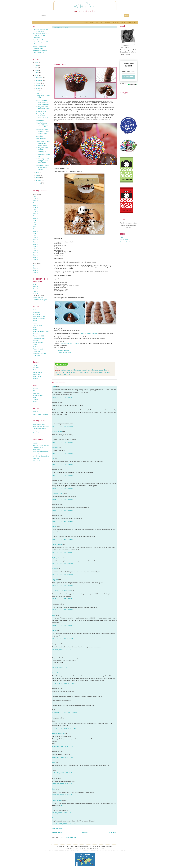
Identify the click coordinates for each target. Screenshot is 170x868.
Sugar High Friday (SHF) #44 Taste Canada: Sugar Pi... (42, 116)
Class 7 (35, 209)
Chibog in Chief (57, 544)
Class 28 (36, 255)
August (39, 88)
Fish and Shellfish (38, 336)
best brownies (76, 370)
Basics (35, 310)
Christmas (36, 389)
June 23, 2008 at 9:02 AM (62, 599)
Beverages (36, 314)
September (40, 86)
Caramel (35, 366)
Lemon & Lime (37, 372)
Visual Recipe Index (65, 352)
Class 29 (36, 257)
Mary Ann (55, 580)
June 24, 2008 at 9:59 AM (62, 625)
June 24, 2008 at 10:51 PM (63, 639)
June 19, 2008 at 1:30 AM (62, 397)
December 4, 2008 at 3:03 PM (64, 713)
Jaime (54, 631)
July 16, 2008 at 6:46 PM (62, 668)
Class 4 (35, 203)
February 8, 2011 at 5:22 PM (64, 824)
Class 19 (36, 235)
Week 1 (35, 285)
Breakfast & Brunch (39, 316)
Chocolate (36, 368)
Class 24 (36, 246)
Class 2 (35, 199)
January (39, 183)
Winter (35, 402)
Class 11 (36, 218)
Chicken (35, 334)
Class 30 (36, 259)
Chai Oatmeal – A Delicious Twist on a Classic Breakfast (41, 36)
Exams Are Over (38, 298)
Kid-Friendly (37, 355)
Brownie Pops (40, 120)
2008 (36, 76)
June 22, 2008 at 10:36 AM (63, 575)
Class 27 (36, 253)
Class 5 (35, 205)
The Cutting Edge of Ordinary (61, 591)
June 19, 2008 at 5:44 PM (62, 489)
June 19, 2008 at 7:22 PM (62, 521)
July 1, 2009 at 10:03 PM (62, 813)
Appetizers (36, 312)
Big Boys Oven (57, 558)
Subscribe (129, 77)
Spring (35, 397)
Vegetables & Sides (39, 338)
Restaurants (116, 22)
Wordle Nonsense (41, 111)
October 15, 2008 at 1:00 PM (64, 683)
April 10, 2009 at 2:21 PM (63, 795)
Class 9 (35, 214)
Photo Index (99, 22)
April (38, 175)
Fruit (34, 370)
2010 (36, 70)
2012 (36, 65)
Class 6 (35, 207)
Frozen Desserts (38, 349)
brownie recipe (98, 370)
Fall (34, 391)
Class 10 (36, 216)
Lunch (35, 323)
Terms (123, 22)
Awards (35, 443)
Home (86, 22)
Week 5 (35, 293)
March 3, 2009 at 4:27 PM (63, 746)
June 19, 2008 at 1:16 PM (62, 442)
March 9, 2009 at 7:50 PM (63, 773)
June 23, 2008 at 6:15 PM (62, 610)
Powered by (129, 85)
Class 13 (36, 222)
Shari (54, 615)
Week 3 (35, 289)
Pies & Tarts (37, 351)
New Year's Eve (38, 395)
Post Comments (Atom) (68, 837)
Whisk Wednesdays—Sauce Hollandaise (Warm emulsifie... (42, 125)
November (40, 80)
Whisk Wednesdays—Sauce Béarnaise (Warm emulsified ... (43, 102)
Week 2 (35, 287)
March (38, 178)
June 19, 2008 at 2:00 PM (62, 453)
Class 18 (36, 233)
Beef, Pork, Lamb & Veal (41, 332)
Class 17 (36, 231)
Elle (53, 458)
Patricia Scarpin (57, 432)
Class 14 (36, 225)
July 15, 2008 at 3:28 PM (62, 650)
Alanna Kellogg (57, 800)
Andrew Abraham (57, 673)
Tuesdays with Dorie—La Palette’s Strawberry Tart (42, 150)
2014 (36, 63)
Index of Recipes (64, 351)
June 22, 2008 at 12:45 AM (63, 564)
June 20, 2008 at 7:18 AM (62, 553)
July (38, 91)
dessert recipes (84, 372)
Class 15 (36, 227)
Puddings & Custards (40, 353)
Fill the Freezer (38, 412)
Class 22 (36, 242)
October (39, 83)
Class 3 (35, 201)
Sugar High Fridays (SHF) (41, 426)
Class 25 (36, 248)
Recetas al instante (58, 733)
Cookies (35, 347)
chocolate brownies (70, 372)
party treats (67, 374)
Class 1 (35, 196)
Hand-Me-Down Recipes (41, 414)
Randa (54, 818)
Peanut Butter (37, 376)
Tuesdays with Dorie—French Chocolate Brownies (42, 167)
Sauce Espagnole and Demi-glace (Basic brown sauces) (42, 161)
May (38, 173)
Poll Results (37, 460)
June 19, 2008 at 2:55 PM (62, 475)
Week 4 (35, 291)
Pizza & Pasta (37, 325)
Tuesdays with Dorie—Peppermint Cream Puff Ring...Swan (42, 132)
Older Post (112, 832)
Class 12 (36, 220)
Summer (35, 400)
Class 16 (36, 229)
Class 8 (35, 212)
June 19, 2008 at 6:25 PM (62, 499)
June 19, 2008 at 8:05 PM (62, 539)
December (40, 78)
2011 (36, 68)
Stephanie (55, 447)
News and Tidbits (41, 139)
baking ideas (65, 370)
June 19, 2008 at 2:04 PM (62, 464)
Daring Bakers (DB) (39, 424)
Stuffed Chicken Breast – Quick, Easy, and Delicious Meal (41, 42)
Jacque (54, 527)
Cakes (35, 345)
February (39, 180)
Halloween (36, 393)
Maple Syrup (37, 374)
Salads (35, 327)
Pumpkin (36, 379)
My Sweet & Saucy (58, 494)
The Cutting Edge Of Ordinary (70, 343)
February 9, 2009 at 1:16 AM (64, 728)
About (92, 22)
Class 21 (36, 240)
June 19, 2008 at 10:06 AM (63, 427)
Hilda (53, 655)
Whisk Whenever (132, 22)
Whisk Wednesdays (39, 433)
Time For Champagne (40, 300)
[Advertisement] (84, 47)
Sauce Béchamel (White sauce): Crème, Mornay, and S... (43, 143)
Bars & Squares (38, 342)
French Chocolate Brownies (89, 334)
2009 (36, 73)
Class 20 (36, 238)
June (38, 93)
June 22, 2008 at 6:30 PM (62, 586)
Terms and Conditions (126, 242)
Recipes (108, 22)
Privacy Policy (124, 240)
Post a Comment (57, 829)
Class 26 (36, 251)
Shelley (54, 569)
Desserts (36, 340)
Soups (35, 329)
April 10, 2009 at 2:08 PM (63, 784)
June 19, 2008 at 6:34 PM (62, 510)
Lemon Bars (40, 136)
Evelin (54, 387)
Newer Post (57, 832)
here (62, 805)
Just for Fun (37, 454)
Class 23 (36, 244)
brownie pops (87, 370)
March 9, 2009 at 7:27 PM (63, 757)
